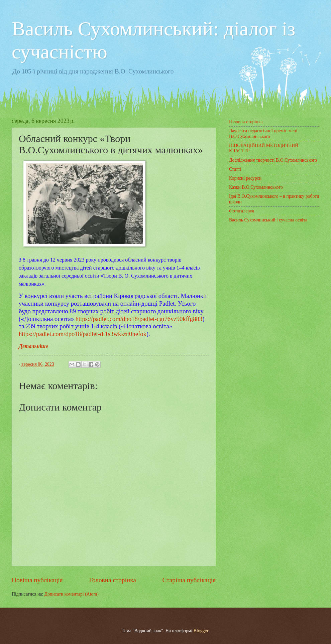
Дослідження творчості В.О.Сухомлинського (273, 160)
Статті (235, 169)
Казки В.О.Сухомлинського (256, 187)
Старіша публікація (189, 580)
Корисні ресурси (245, 178)
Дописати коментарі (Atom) (72, 594)
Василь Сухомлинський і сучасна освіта (268, 220)
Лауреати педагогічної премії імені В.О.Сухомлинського (263, 134)
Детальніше (33, 346)
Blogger (201, 631)
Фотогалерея (242, 211)
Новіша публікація (37, 580)
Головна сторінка (112, 580)
